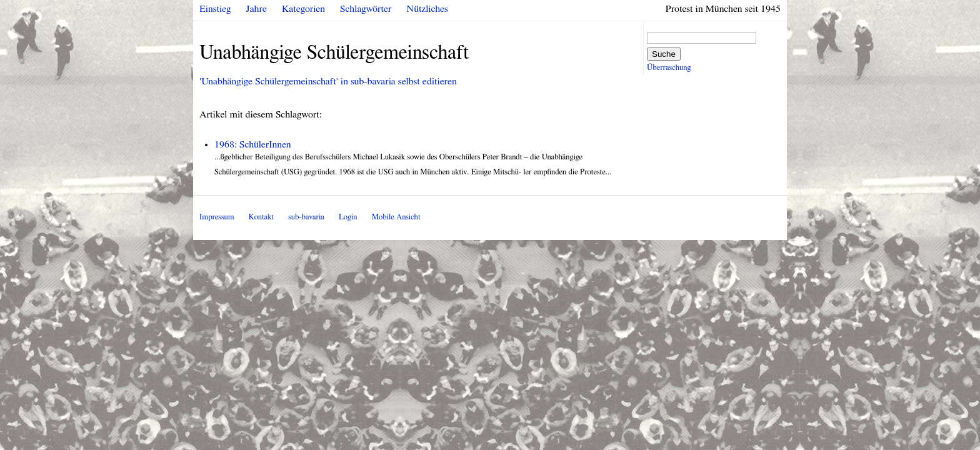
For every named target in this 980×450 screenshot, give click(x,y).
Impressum (217, 217)
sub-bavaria (306, 217)
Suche (664, 54)
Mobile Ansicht (396, 217)
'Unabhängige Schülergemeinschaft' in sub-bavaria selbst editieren (328, 81)
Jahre (257, 9)
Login (348, 217)
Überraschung (669, 68)
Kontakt (261, 217)
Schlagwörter (366, 9)
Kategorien (303, 9)
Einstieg (215, 9)
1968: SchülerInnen (253, 144)
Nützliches (427, 9)
